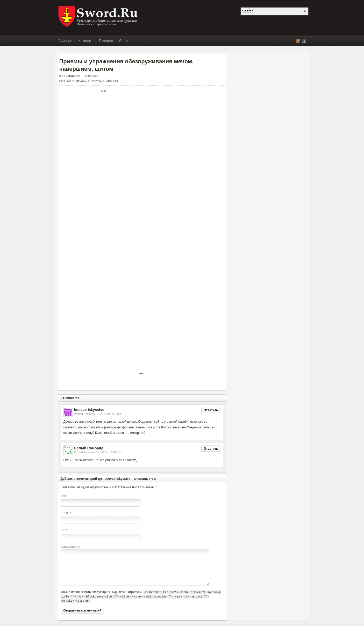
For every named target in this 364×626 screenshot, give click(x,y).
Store (123, 41)
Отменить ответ (145, 479)
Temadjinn (72, 76)
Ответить (211, 410)
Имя (64, 496)
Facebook (304, 41)
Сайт (64, 530)
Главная (65, 41)
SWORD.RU (98, 17)
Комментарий (70, 547)
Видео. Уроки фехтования (97, 81)
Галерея (106, 41)
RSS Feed (298, 41)
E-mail (65, 513)
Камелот (86, 41)
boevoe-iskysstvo (117, 479)
